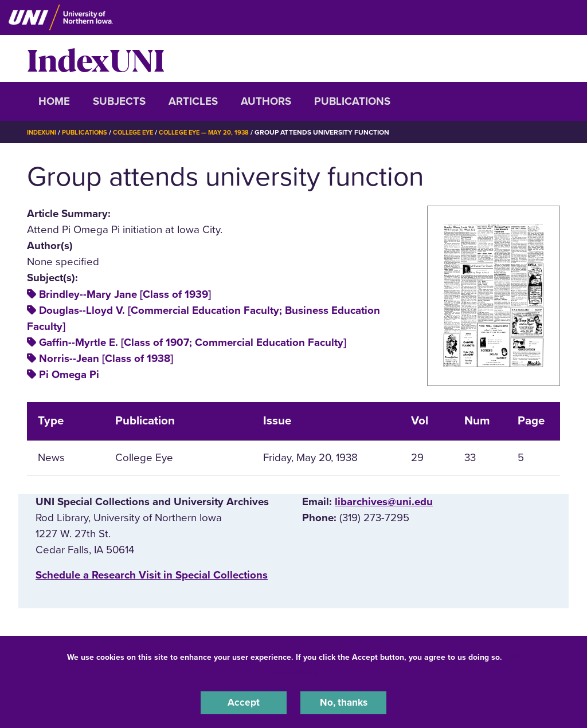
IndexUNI (96, 58)
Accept (244, 702)
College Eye (141, 132)
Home (54, 101)
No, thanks (343, 702)
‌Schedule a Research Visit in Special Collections (152, 575)
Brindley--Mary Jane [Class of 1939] (125, 294)
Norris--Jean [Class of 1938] (106, 359)
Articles (193, 101)
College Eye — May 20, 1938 (217, 132)
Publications (352, 101)
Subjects (119, 101)
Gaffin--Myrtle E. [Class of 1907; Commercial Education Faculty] (193, 343)
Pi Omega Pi (69, 375)
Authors (266, 101)
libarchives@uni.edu (384, 502)
